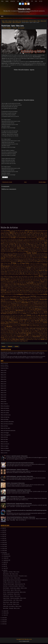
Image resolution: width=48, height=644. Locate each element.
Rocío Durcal (32, 322)
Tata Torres (20, 331)
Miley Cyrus (31, 308)
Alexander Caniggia (40, 233)
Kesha (7, 286)
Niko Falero (38, 312)
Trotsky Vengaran (19, 335)
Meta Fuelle (9, 307)
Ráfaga (25, 324)
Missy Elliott (3, 309)
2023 (3, 534)
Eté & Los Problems (27, 266)
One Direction (34, 314)
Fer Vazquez (12, 269)
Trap (18, 1)
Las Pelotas (7, 292)
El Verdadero (38, 263)
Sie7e (15, 327)
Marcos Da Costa (20, 301)
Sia (13, 327)
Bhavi (45, 241)
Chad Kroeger (26, 247)
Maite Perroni (18, 298)
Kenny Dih (3, 286)
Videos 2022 (3, 399)
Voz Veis (39, 338)
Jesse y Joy (20, 279)
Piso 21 (8, 320)
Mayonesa (35, 305)
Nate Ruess (14, 311)
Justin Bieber (30, 283)
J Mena (46, 276)
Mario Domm (3, 303)
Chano (38, 247)
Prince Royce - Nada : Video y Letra (11, 602)
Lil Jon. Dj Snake (43, 292)
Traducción (3, 335)
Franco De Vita (39, 269)
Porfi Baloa (18, 320)
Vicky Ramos (13, 338)
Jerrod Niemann (14, 279)
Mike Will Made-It (21, 308)
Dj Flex (18, 259)
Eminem (45, 265)
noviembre (6, 556)
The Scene (45, 332)
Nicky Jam (13, 312)
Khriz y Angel (18, 286)
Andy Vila (32, 236)
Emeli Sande (25, 265)
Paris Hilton (26, 317)
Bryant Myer (18, 243)
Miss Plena (45, 308)
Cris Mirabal (32, 252)
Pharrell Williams (29, 318)
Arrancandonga (22, 237)
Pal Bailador (8, 317)
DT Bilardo (24, 253)
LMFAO (9, 287)
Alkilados (29, 235)
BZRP (13, 239)
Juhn (4, 283)
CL (43, 243)
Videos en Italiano (5, 448)
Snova (7, 328)
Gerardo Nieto (4, 272)
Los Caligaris (45, 293)
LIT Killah (5, 287)
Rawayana (3, 321)
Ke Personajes (36, 285)
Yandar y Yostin (38, 340)
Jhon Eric (38, 279)
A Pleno (19, 231)
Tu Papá (24, 335)
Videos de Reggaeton (6, 435)
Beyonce (42, 241)
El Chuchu (7, 262)
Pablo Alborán (41, 315)
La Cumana (25, 287)
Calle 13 (16, 245)
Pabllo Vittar (35, 315)
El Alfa (29, 260)
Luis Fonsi (33, 296)
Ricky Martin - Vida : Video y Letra (11, 574)
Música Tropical (4, 364)
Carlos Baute (34, 246)
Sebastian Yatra (25, 325)
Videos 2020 (3, 395)
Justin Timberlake (38, 283)
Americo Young (12, 236)
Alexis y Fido (11, 235)
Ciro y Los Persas (39, 250)
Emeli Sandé (30, 265)
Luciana (14, 296)
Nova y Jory (18, 314)
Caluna (26, 245)
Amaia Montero (45, 235)
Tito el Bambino (20, 334)
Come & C (15, 252)
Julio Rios (22, 283)
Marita (7, 303)
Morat (23, 309)
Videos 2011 (3, 375)
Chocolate (33, 249)
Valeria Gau (21, 337)
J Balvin (41, 276)
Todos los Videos (33, 21)
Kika (24, 286)
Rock (36, 1)
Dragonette (39, 259)
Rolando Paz (40, 322)
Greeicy (13, 273)
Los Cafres (41, 293)
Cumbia (7, 1)
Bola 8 (34, 242)
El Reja (14, 263)
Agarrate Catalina (18, 232)
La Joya (41, 287)
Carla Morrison (28, 246)
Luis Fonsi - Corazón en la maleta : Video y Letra (14, 586)
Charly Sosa (7, 249)
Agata (23, 232)
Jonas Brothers (37, 280)
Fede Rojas (38, 268)
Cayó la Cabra (8, 247)
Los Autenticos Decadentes (28, 293)
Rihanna (16, 322)
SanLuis (41, 324)
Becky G (21, 241)
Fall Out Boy (18, 268)
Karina (12, 285)
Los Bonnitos (36, 293)
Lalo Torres (37, 290)
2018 (3, 544)
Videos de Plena (4, 426)
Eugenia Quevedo (33, 266)
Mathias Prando (10, 305)
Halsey (17, 275)
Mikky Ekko (26, 308)
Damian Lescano (17, 255)
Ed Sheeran (20, 260)
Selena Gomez (36, 325)
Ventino (46, 337)
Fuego (17, 271)
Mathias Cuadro (4, 305)
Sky (42, 327)
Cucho (6, 253)
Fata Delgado (33, 268)
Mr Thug (29, 309)
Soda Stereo (14, 328)
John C (17, 281)
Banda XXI (14, 241)
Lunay (38, 296)
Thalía (36, 331)
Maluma (13, 299)
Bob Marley (25, 242)
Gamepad (37, 271)
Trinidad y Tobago (12, 335)
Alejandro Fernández (5, 233)
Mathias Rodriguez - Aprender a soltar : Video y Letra (20, 476)
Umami (30, 335)
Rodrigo (36, 322)
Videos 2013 (3, 379)
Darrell (46, 255)
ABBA (21, 231)
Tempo (34, 331)
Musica (17, 21)
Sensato (41, 325)
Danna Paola (29, 255)
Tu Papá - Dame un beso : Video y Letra (12, 582)
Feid (42, 268)
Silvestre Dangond (19, 327)
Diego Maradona (41, 258)
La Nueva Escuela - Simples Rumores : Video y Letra (19, 504)
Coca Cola (8, 252)
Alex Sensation (24, 233)
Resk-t (29, 321)
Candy (12, 246)
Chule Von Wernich (26, 250)
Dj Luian (21, 259)
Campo (9, 246)
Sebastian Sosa (11, 325)
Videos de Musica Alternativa (7, 422)
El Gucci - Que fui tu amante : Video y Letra (17, 456)
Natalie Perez (9, 311)
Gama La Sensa (32, 271)
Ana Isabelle (18, 236)
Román (10, 324)
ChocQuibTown (28, 249)
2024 (3, 532)
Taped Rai (16, 331)
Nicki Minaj (7, 312)
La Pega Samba (39, 289)
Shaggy (5, 327)
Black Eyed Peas (10, 242)
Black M (14, 242)
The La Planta (21, 332)
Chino (15, 249)
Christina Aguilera (13, 250)
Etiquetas (10, 346)
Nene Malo (36, 311)
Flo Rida (29, 269)
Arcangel (13, 237)
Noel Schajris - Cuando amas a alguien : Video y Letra (15, 588)
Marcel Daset (8, 301)
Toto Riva (45, 334)
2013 (3, 618)
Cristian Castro (37, 252)
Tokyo (32, 334)
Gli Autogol (37, 272)
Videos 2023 (3, 402)
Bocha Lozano (30, 242)
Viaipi (5, 338)
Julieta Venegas (17, 283)
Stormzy (35, 330)
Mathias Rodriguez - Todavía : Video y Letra (17, 470)
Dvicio (5, 260)
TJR (42, 330)
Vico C (17, 338)
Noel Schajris (10, 314)
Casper (4, 247)
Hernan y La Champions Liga (34, 275)
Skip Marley (39, 327)
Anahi (25, 236)
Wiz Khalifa (26, 340)
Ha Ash (14, 275)
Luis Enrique (23, 296)
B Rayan (5, 239)
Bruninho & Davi (7, 243)
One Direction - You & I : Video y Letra (12, 578)
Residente (16, 321)
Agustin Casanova (34, 232)
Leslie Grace (31, 291)
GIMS (23, 271)
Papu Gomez (17, 317)
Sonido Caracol (23, 328)
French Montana (10, 271)
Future (20, 271)
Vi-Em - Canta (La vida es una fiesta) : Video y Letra (14, 592)
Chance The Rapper (32, 247)
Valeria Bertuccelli (14, 337)
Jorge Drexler (43, 280)
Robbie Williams (26, 322)
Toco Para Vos (27, 334)
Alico (26, 235)
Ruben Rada (21, 324)
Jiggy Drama (42, 279)
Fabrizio (11, 268)
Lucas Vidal (7, 296)
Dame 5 (12, 255)
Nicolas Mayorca (24, 312)
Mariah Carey (27, 301)
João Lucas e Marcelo (17, 282)
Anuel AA (3, 237)
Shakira (9, 327)
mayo (5, 568)
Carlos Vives (44, 246)
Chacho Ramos (20, 247)
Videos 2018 (3, 390)
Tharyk (39, 331)
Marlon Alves (31, 303)
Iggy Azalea (13, 276)
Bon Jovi (37, 242)
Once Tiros (29, 314)
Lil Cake (39, 292)
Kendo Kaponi (45, 285)
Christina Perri (20, 250)
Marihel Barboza (42, 301)
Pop (32, 1)
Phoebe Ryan (35, 318)
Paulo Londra (10, 318)
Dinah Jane (7, 259)
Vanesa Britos (36, 337)
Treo (8, 335)
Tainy (44, 330)
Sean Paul (6, 325)
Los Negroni (20, 294)
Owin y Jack (23, 315)
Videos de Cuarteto (5, 410)
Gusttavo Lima (7, 275)
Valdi (46, 335)
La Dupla (30, 287)
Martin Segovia (26, 304)
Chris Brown (44, 249)
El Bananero (44, 260)
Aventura (34, 237)
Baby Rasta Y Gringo (23, 239)
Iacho (7, 276)
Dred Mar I (45, 259)
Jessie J (24, 279)
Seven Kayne (45, 325)
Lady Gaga (19, 290)
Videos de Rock (4, 437)
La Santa (8, 290)
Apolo (10, 237)
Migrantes (9, 308)
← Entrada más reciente (7, 182)
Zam (8, 341)
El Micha (28, 262)
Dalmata (2, 255)
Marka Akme (25, 302)
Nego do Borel (31, 311)
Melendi (5, 307)
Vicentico (8, 338)
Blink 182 (18, 242)
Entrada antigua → (43, 182)
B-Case (8, 239)
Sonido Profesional (37, 328)
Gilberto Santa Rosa (29, 272)
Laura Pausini (12, 291)
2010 (3, 624)
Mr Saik (26, 309)
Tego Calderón (30, 331)
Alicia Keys (23, 235)
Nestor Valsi (42, 311)
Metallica (13, 307)
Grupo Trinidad (28, 273)
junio (5, 566)
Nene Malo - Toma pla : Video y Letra (11, 608)
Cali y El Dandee (10, 245)
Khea (14, 286)
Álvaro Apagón (20, 341)
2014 (6, 21)
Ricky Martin (9, 322)
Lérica (45, 296)
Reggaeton (13, 1)
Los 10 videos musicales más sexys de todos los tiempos (20, 463)
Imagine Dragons (18, 276)
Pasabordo (30, 317)
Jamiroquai (21, 278)
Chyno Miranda (33, 250)
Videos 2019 (3, 393)
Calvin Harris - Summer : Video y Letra (12, 596)
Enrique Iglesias (5, 266)
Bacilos (28, 239)
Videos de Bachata (5, 408)
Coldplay (12, 252)
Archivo (17, 346)
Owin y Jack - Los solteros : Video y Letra (12, 606)
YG (34, 340)
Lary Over (44, 290)
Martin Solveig (32, 304)
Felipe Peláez (3, 269)
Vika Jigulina (27, 338)
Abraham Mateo (42, 231)
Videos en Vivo (4, 453)
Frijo (15, 271)
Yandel (42, 339)
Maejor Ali (11, 298)
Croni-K (42, 252)
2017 (3, 546)
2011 (3, 622)
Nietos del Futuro (30, 312)
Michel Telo (45, 307)
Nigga (34, 312)
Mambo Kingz (19, 300)
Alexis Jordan (5, 235)
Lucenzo (11, 296)
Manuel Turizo (36, 300)
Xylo (33, 340)
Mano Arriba (28, 300)
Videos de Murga (5, 419)
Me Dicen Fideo (43, 305)
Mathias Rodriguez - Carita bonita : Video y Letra (18, 490)
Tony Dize (41, 334)
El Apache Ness (34, 260)
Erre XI (15, 266)
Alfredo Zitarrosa (17, 235)
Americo (6, 236)
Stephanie (23, 330)
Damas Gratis (7, 255)
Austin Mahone (29, 237)
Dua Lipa (2, 260)
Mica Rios (17, 307)
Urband (37, 335)
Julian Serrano (11, 283)
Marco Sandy (13, 301)
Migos (6, 308)
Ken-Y (41, 285)
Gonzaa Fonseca (4, 273)
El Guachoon (15, 262)
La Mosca (19, 289)
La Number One (24, 289)
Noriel (14, 314)
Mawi (26, 305)
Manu (32, 300)
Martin (46, 303)
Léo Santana (41, 296)
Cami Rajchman (37, 245)
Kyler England (34, 286)
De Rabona (39, 256)
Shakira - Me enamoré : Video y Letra (15, 483)
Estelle (18, 266)
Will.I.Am (5, 340)
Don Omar (28, 259)
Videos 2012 (3, 377)
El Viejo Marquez (43, 263)
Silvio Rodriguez (26, 327)
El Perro (45, 262)
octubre (5, 558)
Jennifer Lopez (5, 279)
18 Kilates (8, 231)
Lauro (22, 292)
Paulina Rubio (4, 318)
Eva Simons (39, 266)
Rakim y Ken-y (44, 320)
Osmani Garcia (15, 315)
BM (11, 239)
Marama (42, 300)
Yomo (4, 341)
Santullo (44, 324)
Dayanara (19, 256)
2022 (3, 536)
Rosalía (17, 324)
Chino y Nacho (21, 249)
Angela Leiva (37, 236)
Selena (31, 325)
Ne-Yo (27, 311)
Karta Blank (20, 285)
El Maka (25, 262)
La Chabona (21, 287)
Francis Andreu (34, 269)
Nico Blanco (18, 312)
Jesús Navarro (28, 279)
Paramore (22, 317)
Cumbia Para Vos (16, 253)
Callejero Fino (21, 245)
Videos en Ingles (4, 446)
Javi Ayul (34, 278)
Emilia (34, 265)
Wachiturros (43, 338)
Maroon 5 (36, 303)
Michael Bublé (32, 307)
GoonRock (10, 273)
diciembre (6, 554)
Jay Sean (37, 278)
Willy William (10, 340)
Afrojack (7, 232)
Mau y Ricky (22, 305)
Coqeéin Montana (20, 252)
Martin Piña (14, 304)
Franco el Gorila (4, 271)
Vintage (31, 338)
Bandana (18, 241)
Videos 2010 (3, 373)
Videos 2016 (3, 386)
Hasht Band (21, 275)
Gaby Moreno (27, 271)
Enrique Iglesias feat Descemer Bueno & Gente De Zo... (16, 580)
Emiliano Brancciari (39, 265)
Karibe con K (8, 285)
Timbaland (11, 334)
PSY (32, 315)
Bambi (46, 239)
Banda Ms (3, 241)
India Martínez (25, 276)
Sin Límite (35, 327)
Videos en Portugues (5, 450)
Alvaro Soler (37, 235)
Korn (30, 286)
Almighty (33, 235)
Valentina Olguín (8, 337)
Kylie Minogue (39, 286)
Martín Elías (45, 304)
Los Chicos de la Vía (4, 295)
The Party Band (28, 332)
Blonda (21, 242)
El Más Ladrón (33, 262)
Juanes (43, 282)
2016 (3, 548)
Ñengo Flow (25, 341)
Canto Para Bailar (18, 246)
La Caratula (16, 287)
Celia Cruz (15, 247)
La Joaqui (37, 287)
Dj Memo (24, 259)
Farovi (25, 268)
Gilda (34, 272)
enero (5, 615)
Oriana (39, 314)
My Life (33, 309)
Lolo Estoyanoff (18, 293)
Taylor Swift (25, 331)
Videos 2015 (3, 384)
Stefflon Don (18, 330)
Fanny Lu (22, 268)
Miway (7, 309)
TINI (40, 330)
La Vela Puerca (13, 290)
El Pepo (42, 262)
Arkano (17, 237)
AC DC (23, 231)
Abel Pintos (31, 231)
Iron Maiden (31, 276)
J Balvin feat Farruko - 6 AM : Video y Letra (13, 600)
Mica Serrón (22, 307)
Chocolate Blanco (38, 249)
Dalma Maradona (44, 253)
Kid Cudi (22, 286)
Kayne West (30, 285)
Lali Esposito (27, 290)
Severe (2, 327)
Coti (29, 252)
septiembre (6, 560)
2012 (3, 620)
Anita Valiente (42, 236)
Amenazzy (3, 236)
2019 (3, 542)
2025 (3, 530)
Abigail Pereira (36, 231)
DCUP (20, 253)
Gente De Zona (43, 270)
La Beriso (12, 287)
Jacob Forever (11, 278)
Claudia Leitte (45, 250)
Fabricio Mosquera (5, 268)
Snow (10, 328)
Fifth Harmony (24, 269)
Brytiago (28, 243)
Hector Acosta (26, 275)
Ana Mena (22, 236)
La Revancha (44, 289)
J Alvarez (36, 276)
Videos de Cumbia (5, 413)
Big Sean (4, 242)
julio (4, 564)
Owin (19, 315)
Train (6, 335)
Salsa (22, 1)
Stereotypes (27, 330)
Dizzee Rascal (14, 259)
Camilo (6, 246)
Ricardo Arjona (25, 21)
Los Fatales (14, 295)
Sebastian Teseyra (17, 325)
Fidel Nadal (19, 269)
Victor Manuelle (22, 338)
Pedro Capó (15, 318)
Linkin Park (6, 293)
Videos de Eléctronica (6, 415)
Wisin (14, 339)
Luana (41, 295)
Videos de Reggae (5, 433)
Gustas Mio (35, 273)
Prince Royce (24, 319)
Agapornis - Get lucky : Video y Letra (11, 572)
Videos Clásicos (4, 404)
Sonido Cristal (29, 328)
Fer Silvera (7, 269)
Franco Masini (45, 269)
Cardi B (23, 246)
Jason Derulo (25, 278)
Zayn (10, 341)
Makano (40, 298)
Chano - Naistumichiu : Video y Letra (16, 497)
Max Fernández (30, 305)
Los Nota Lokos (27, 295)
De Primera (35, 256)
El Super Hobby (25, 263)
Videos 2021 (3, 397)
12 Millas (4, 231)
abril (4, 570)
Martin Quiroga (20, 304)
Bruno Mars (13, 243)
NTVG (36, 309)
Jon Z (32, 281)
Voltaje (35, 338)
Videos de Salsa (4, 439)
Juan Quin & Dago (37, 282)
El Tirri (34, 263)
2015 (3, 550)
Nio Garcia (42, 312)
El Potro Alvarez (8, 263)
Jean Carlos (41, 278)
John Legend (20, 281)
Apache (7, 237)
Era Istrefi (12, 266)
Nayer (25, 311)
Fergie (15, 269)
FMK (46, 266)
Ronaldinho (14, 324)
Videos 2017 (3, 388)
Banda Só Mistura (8, 241)
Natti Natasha (20, 311)
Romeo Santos (5, 324)
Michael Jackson (39, 307)
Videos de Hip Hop (5, 417)
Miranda (36, 308)
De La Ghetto (30, 256)
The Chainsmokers (10, 332)
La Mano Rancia (10, 289)
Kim (26, 286)
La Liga (5, 289)
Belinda (25, 241)
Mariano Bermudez (34, 301)
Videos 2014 (43, 21)
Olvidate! (25, 314)
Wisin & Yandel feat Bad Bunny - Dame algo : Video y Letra (21, 517)
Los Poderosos (33, 295)
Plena (2, 1)
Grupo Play (22, 273)
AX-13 (26, 230)
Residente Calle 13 (23, 321)
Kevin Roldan (10, 286)
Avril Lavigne (40, 237)
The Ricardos (34, 333)
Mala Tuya (3, 300)
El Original (38, 262)
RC (40, 320)
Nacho (40, 309)
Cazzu (12, 247)
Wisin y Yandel (20, 339)
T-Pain (38, 330)
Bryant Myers (23, 243)
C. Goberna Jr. (40, 243)
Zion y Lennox (14, 341)
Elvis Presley (20, 265)
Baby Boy (16, 239)
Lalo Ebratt (32, 290)
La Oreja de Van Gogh (31, 289)
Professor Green (30, 320)
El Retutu (18, 263)
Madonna (7, 298)
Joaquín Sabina (6, 281)
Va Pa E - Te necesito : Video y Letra (11, 604)
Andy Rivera (28, 236)
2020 (3, 540)
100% (2, 231)
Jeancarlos (45, 278)
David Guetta (12, 256)
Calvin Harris (31, 245)
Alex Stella (29, 233)
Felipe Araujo (45, 268)
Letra (14, 21)
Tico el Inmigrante (4, 334)
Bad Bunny (41, 239)
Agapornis (12, 232)
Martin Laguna (8, 304)
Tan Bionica (11, 331)
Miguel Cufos (15, 308)
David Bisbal (6, 256)
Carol (2, 247)
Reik (13, 321)
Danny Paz (40, 255)
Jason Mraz (30, 278)
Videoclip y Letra (24, 9)
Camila (43, 245)
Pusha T (35, 320)
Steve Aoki (31, 330)
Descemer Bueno (10, 257)
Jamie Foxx (16, 278)
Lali (23, 290)
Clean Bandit (3, 252)
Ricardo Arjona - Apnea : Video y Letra (13, 26)
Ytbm (6, 341)
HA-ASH (11, 275)
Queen (38, 320)
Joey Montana (12, 280)
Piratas (5, 320)
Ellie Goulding (13, 265)
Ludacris (18, 296)
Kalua (46, 283)
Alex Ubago (33, 233)
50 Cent (15, 231)
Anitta (46, 236)
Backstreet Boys (33, 239)
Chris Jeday (3, 250)
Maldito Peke (8, 300)
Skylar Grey (45, 327)
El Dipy (11, 262)
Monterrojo (20, 309)
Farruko (29, 268)
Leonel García (25, 292)
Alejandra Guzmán (44, 232)
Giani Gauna (16, 272)
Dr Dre (36, 259)
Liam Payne (35, 292)
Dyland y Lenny (10, 260)
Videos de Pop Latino (7, 22)
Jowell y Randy (10, 282)
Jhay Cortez (33, 279)
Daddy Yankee (32, 253)
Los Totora (38, 295)
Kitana (28, 286)
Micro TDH (3, 308)
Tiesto (8, 334)
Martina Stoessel (38, 304)
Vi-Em (2, 338)
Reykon (33, 321)
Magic (14, 298)
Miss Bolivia (41, 308)
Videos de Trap (4, 442)
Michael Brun (27, 307)
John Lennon (25, 281)
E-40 (14, 260)
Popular (4, 346)
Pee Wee (19, 318)
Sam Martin (33, 324)
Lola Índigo (13, 293)
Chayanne (12, 249)
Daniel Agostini (24, 255)
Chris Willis (8, 250)
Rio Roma (21, 322)
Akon (39, 232)
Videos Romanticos (17, 22)
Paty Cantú (38, 317)
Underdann (34, 335)
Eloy (17, 265)
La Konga (44, 287)
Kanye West (3, 285)
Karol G (15, 285)
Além (41, 235)
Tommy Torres (36, 334)
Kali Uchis (43, 283)
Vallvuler (26, 337)
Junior (25, 283)
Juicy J (7, 283)
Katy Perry (25, 285)
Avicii (37, 237)
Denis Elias (3, 257)
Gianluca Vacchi (22, 272)
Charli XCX (41, 247)
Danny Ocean (35, 255)
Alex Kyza (19, 233)
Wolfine (30, 340)
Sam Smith (37, 324)
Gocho (46, 272)
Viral (33, 338)
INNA (5, 276)
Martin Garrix (3, 304)
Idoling (10, 276)
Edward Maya (26, 260)
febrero (5, 613)
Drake (42, 259)
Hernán (42, 275)
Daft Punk (39, 253)
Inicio (2, 16)
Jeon (10, 279)
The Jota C (16, 333)
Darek (43, 255)
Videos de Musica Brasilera (7, 424)
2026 (3, 528)
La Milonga (15, 289)
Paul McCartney (44, 317)
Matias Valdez (16, 305)
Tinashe (15, 334)
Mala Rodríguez (45, 298)
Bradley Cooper (41, 242)
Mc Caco (38, 305)
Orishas (42, 314)
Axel (44, 237)
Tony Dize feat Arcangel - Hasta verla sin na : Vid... (14, 584)
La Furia (33, 287)
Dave (2, 256)
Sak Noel (29, 324)
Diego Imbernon (35, 258)
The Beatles (43, 331)
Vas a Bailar (42, 337)
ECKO (16, 260)
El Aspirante (40, 260)
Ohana (21, 314)
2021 (3, 538)
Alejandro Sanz (13, 233)
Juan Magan (31, 282)
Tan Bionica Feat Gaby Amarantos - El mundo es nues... (15, 576)
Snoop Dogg (3, 328)
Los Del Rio (9, 295)
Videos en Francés (5, 444)
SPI (27, 324)
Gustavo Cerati (40, 273)
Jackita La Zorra (4, 278)
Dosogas (33, 259)
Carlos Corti (39, 246)
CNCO (46, 243)
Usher (41, 335)
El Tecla (31, 263)
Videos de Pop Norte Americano (8, 431)
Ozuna (29, 315)
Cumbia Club (9, 253)
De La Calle (23, 256)
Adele (4, 232)
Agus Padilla (27, 232)
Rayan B (6, 321)
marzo (5, 611)
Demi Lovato (44, 256)
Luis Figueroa (28, 296)
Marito (9, 303)
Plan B (15, 320)
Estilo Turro (21, 266)
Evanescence (43, 266)
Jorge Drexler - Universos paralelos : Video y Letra (15, 598)
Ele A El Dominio (7, 265)
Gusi (32, 273)
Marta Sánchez (41, 303)
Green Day (17, 273)
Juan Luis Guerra (25, 282)
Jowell (5, 282)
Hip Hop (41, 1)
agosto (5, 562)
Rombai (45, 322)
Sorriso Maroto (13, 330)
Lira (10, 293)
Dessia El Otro (17, 257)
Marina (46, 301)
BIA (10, 239)
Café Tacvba (3, 245)
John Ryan (29, 281)
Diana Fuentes (29, 258)
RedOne (10, 321)
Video (39, 21)
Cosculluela (26, 251)
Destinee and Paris (23, 258)
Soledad (18, 328)
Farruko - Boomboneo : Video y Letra (11, 594)
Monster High (14, 309)
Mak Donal (37, 298)
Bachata (27, 1)
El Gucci (20, 262)
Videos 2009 (4, 370)
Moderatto (10, 309)
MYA (4, 298)
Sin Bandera (31, 327)
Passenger (34, 317)
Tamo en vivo (6, 331)
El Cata (4, 262)
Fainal (14, 268)
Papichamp (13, 317)
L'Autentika (44, 286)
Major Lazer (32, 298)
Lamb (40, 290)
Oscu (11, 315)
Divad (10, 259)
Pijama (39, 318)
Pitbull (11, 319)
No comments (21, 28)
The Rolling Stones (39, 333)
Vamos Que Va (30, 337)
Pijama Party (43, 318)
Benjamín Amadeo (30, 241)
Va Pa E (44, 335)
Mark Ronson (18, 303)
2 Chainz (12, 231)
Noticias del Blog (4, 366)
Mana (23, 300)
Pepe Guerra (23, 318)
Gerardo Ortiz (10, 272)
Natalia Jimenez (45, 309)
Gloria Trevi (42, 272)
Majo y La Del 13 (25, 298)
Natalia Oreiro (4, 311)
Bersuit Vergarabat (37, 241)
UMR (27, 335)
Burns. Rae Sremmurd (34, 243)
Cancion (10, 21)
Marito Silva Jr (13, 303)
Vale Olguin (3, 337)
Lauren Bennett (18, 292)
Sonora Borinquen (7, 330)
